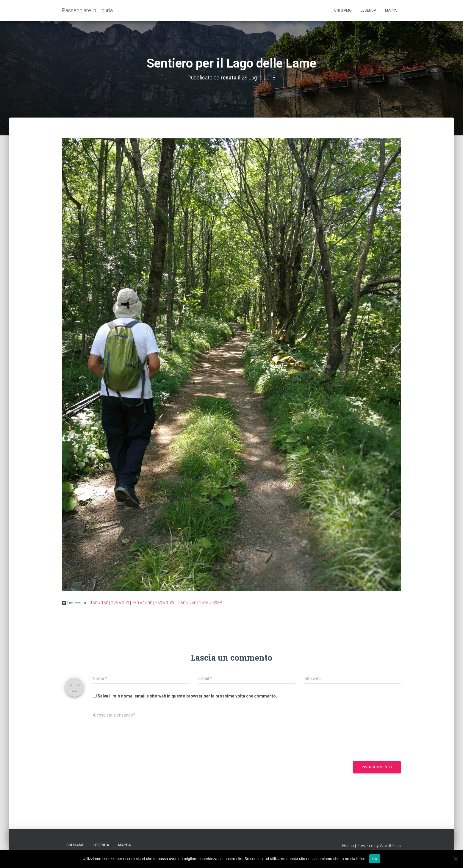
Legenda (368, 10)
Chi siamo (343, 10)
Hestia (348, 846)
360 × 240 (187, 603)
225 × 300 (120, 603)
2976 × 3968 (211, 603)
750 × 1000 (142, 603)
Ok (375, 859)
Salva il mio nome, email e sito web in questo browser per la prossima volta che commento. (187, 696)
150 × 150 (99, 603)
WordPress (390, 846)
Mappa (391, 10)
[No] (456, 859)
